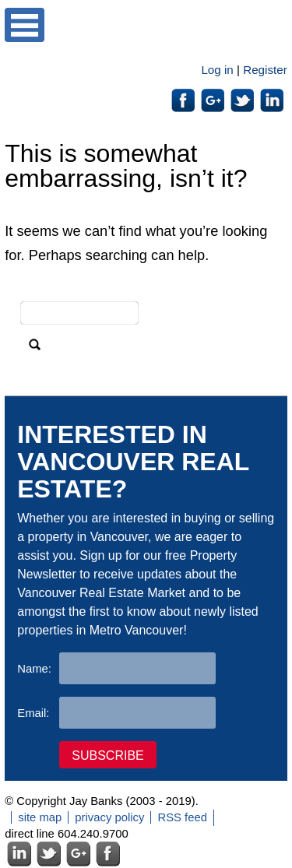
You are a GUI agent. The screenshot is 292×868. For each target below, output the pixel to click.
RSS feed (182, 817)
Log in (217, 70)
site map (40, 817)
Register (265, 70)
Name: (34, 669)
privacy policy (109, 817)
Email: (33, 713)
